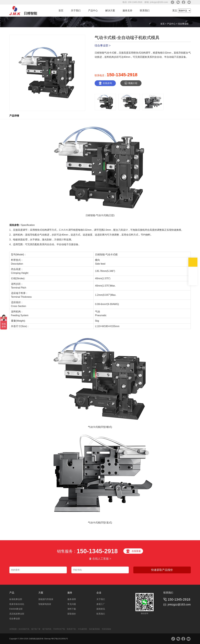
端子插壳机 (47, 629)
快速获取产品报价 (162, 570)
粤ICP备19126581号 (59, 639)
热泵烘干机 (72, 629)
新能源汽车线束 (46, 599)
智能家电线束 (45, 604)
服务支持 (127, 11)
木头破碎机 (83, 629)
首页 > (164, 24)
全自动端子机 (24, 629)
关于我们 (76, 11)
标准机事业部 (16, 599)
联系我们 (145, 11)
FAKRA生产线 (59, 629)
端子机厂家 (36, 629)
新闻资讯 (101, 609)
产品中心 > (172, 24)
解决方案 (110, 11)
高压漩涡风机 (94, 629)
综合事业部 (183, 24)
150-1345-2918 (122, 75)
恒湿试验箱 (106, 629)
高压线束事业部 (17, 614)
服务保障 (72, 599)
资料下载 (72, 609)
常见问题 (72, 604)
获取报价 (72, 614)
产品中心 (93, 11)
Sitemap (47, 639)
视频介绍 (131, 83)
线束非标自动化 (17, 604)
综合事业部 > (103, 46)
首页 (61, 11)
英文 (175, 11)
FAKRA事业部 (16, 609)
